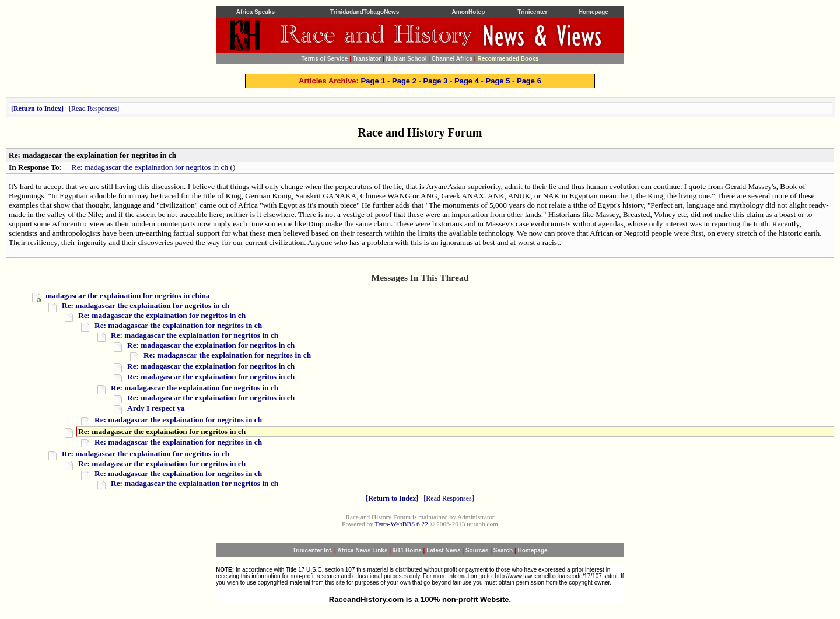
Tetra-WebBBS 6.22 (402, 524)
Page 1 (373, 81)
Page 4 (467, 81)
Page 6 (529, 81)
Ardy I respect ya (156, 408)
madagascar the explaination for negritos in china (128, 295)
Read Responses (94, 109)
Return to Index (37, 109)
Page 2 (404, 81)
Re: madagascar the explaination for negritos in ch (150, 167)
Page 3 (436, 81)
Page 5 (498, 81)
